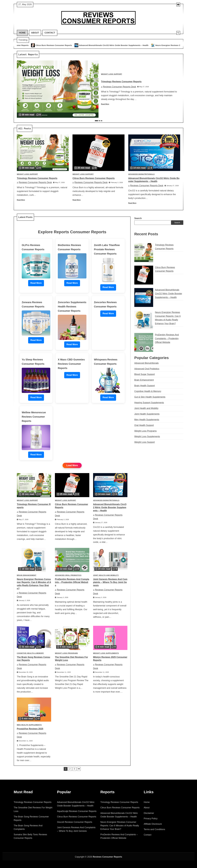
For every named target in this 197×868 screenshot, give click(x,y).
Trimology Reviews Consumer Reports (19, 45)
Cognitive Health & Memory (30, 653)
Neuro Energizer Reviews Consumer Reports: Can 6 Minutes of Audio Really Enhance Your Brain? (120, 826)
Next (79, 769)
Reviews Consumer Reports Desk (119, 87)
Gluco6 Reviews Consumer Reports (75, 822)
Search (138, 218)
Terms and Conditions (154, 829)
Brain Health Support (145, 386)
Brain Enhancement (27, 575)
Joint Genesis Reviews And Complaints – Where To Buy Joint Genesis (110, 582)
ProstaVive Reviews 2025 (30, 729)
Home (22, 33)
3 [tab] (102, 121)
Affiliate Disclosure (153, 824)
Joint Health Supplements (147, 414)
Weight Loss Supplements (106, 653)
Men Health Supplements (29, 725)
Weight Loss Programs (66, 653)
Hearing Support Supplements (149, 403)
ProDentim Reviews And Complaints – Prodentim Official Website (72, 582)
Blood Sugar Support (145, 374)
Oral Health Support (144, 425)
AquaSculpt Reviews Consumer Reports (77, 811)
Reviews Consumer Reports (107, 857)
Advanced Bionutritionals (141, 174)
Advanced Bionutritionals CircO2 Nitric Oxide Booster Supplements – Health (122, 45)
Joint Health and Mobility (106, 575)
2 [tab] (99, 121)
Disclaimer (149, 813)
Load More (72, 465)
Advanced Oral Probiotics (68, 575)
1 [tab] (96, 121)
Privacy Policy (151, 819)
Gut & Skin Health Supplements (150, 397)
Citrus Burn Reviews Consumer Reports (62, 45)
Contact (50, 33)
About (35, 33)
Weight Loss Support (112, 74)
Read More (105, 104)
